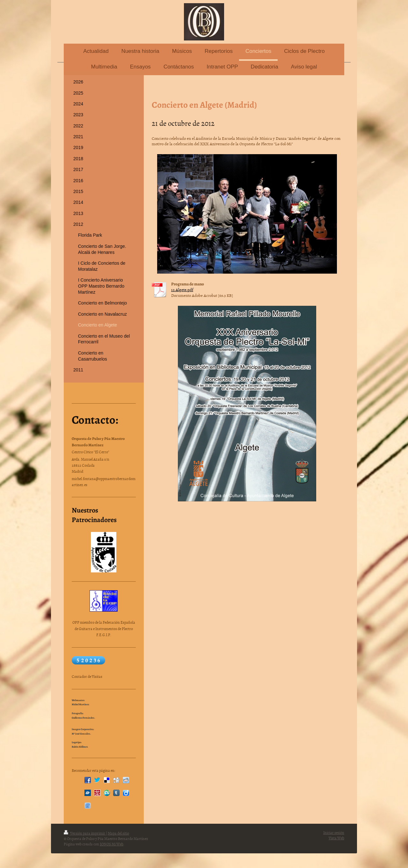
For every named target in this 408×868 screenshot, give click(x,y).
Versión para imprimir (85, 833)
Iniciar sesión (334, 833)
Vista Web (336, 838)
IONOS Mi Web (112, 844)
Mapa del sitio (118, 833)
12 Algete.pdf (182, 290)
